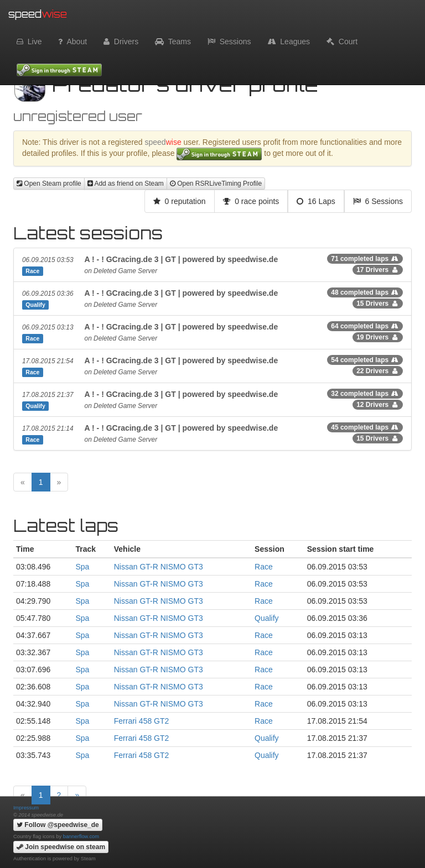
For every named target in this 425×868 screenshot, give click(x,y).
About (72, 41)
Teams (173, 41)
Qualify (267, 618)
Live (29, 41)
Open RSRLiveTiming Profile (216, 184)
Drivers (121, 41)
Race (264, 567)
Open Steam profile (49, 184)
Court (342, 41)
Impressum (26, 808)
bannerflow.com (81, 836)
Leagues (289, 41)
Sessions (229, 41)
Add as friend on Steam (126, 184)
